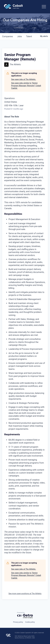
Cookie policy (30, 622)
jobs (20, 36)
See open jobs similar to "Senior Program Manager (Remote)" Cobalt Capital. (26, 86)
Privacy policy (18, 622)
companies (8, 36)
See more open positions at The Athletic (25, 594)
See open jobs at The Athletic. (24, 79)
